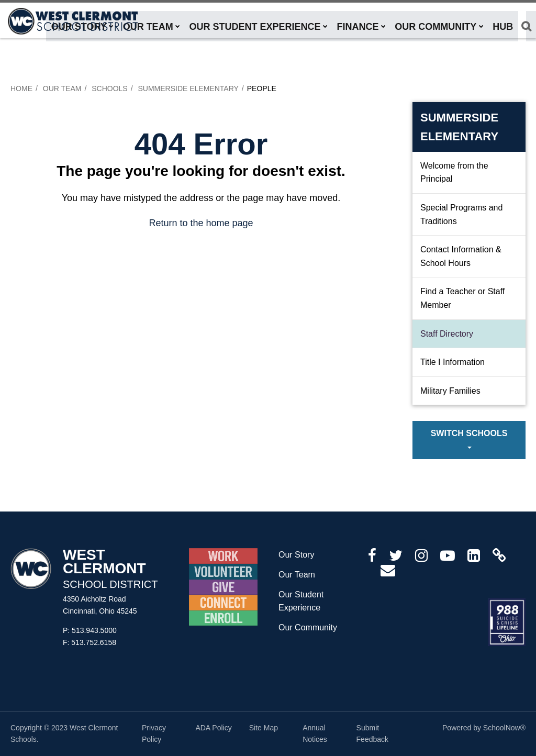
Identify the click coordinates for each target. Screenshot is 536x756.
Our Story (296, 555)
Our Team (62, 88)
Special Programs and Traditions (461, 214)
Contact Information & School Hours (461, 256)
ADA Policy (213, 728)
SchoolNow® (504, 728)
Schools (109, 88)
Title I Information (453, 362)
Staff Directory (447, 334)
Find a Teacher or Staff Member (462, 298)
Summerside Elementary (188, 88)
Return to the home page (201, 223)
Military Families (450, 391)
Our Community (308, 627)
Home (21, 88)
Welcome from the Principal (454, 173)
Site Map (264, 728)
